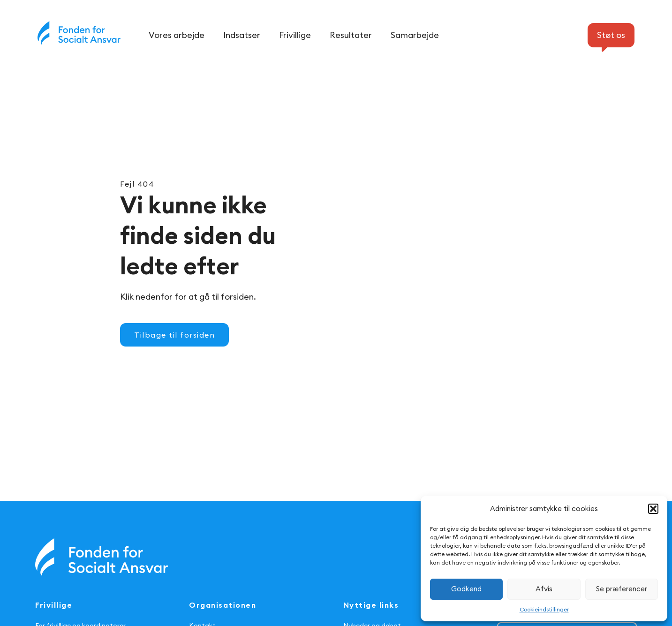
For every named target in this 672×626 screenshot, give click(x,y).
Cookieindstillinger (544, 609)
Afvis (544, 589)
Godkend (466, 589)
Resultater (351, 35)
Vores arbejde (177, 35)
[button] (653, 509)
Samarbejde (415, 35)
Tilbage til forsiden (174, 335)
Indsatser (242, 35)
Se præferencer (622, 589)
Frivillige (295, 35)
